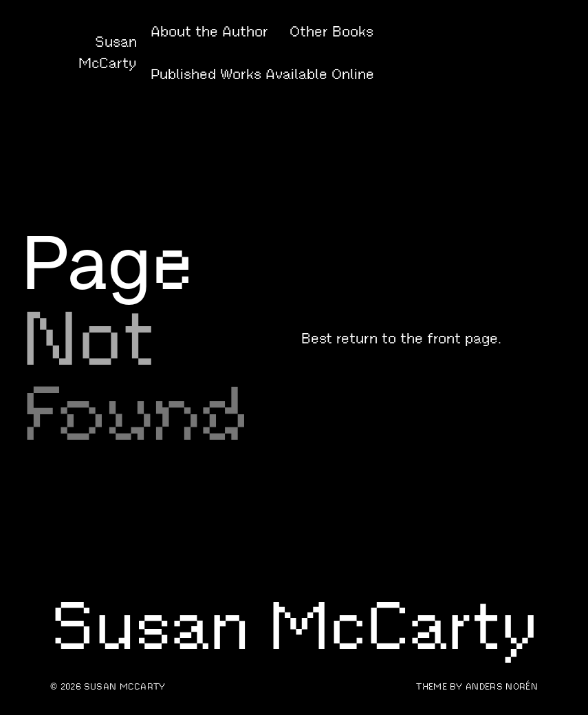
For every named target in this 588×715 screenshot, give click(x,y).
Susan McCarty (125, 687)
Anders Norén (502, 687)
